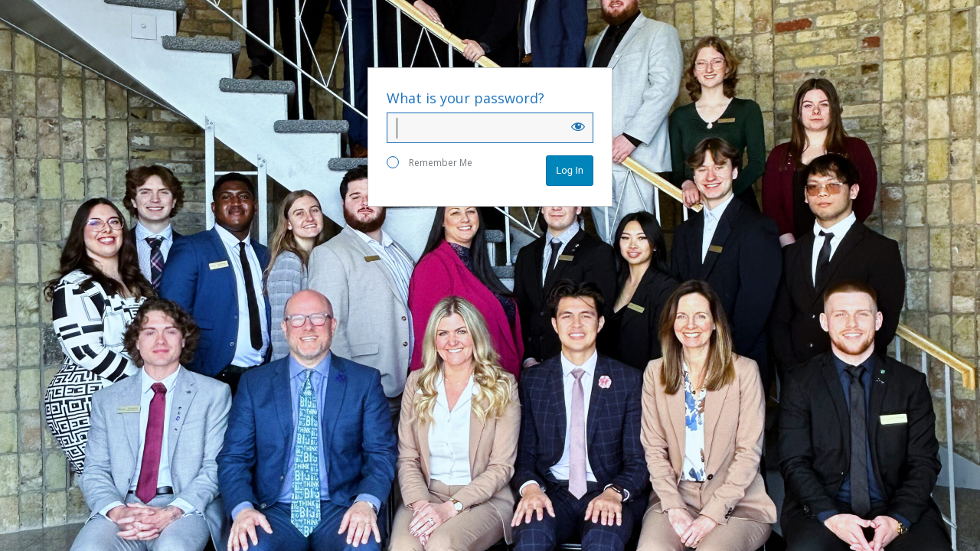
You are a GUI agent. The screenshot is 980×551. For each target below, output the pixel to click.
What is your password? (465, 98)
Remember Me (430, 163)
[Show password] (578, 126)
